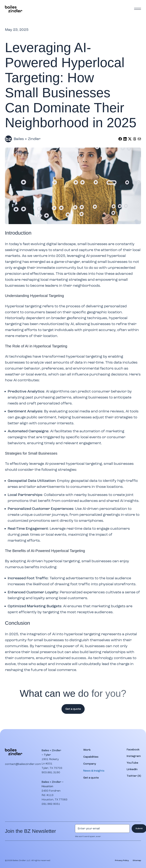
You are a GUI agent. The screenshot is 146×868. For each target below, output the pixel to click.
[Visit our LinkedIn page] (132, 769)
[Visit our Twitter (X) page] (134, 776)
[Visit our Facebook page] (133, 750)
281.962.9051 (51, 804)
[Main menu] (138, 9)
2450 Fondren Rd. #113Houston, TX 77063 (54, 795)
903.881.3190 (51, 772)
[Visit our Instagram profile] (134, 756)
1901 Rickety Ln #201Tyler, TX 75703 (52, 764)
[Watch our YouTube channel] (132, 763)
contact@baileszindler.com (23, 764)
